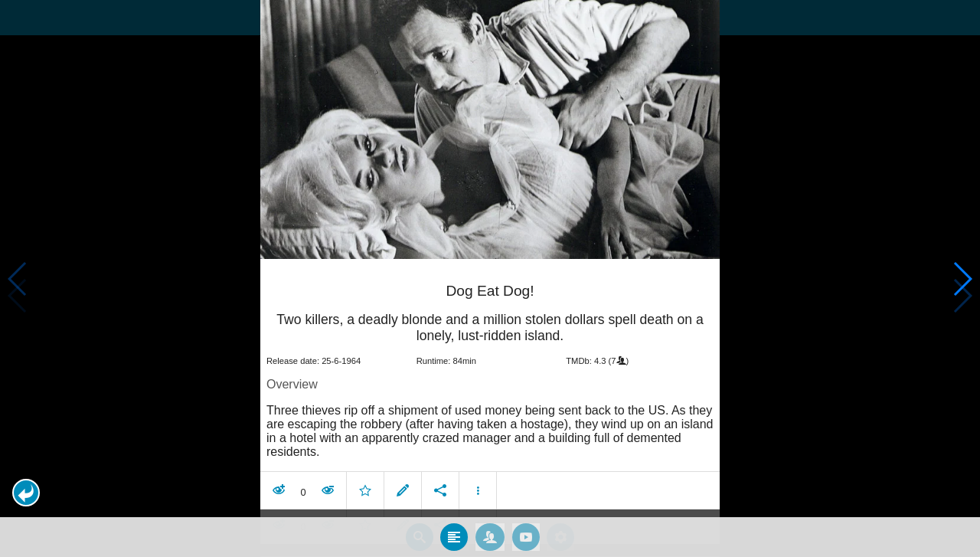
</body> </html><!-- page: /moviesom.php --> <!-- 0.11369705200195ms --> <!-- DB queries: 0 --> (490, 278)
